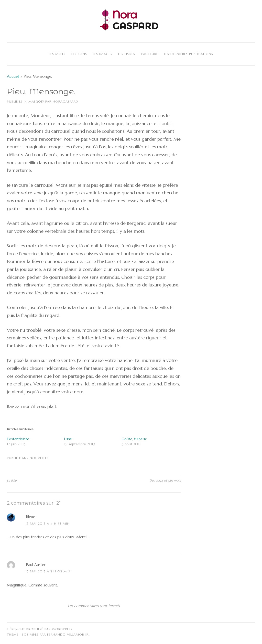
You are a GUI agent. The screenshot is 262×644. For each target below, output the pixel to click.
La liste (12, 480)
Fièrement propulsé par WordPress (40, 629)
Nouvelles (39, 458)
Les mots (57, 54)
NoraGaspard (65, 101)
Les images (103, 54)
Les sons (79, 54)
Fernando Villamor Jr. (68, 634)
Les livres (127, 54)
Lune (68, 439)
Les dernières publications (189, 54)
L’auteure (150, 54)
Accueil (13, 76)
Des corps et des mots (165, 480)
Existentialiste (18, 439)
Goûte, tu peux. (134, 439)
